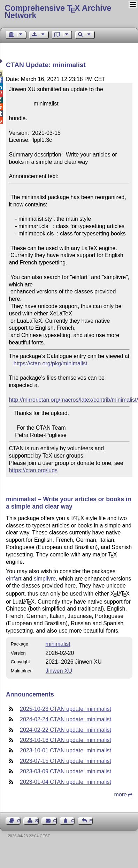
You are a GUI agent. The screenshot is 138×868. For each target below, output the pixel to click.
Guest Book (19, 821)
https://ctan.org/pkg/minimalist (51, 363)
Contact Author (73, 821)
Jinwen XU (59, 671)
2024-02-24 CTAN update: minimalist (66, 719)
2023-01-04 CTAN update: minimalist (66, 782)
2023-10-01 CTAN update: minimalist (66, 750)
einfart (14, 579)
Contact (55, 821)
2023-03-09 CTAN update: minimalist (66, 771)
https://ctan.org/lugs (33, 470)
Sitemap (37, 821)
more (121, 794)
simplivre (45, 579)
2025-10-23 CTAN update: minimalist (66, 709)
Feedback (91, 821)
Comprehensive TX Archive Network (58, 12)
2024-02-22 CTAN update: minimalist (66, 730)
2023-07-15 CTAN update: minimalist (66, 761)
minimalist (58, 644)
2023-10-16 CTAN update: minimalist (66, 740)
